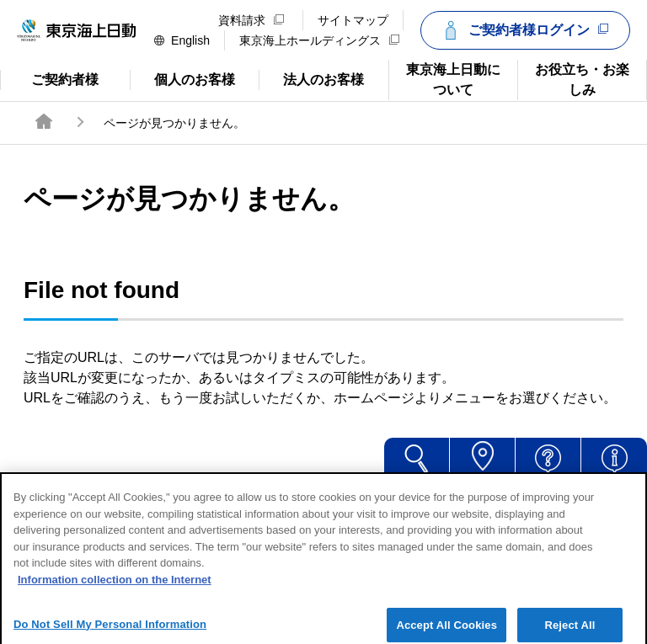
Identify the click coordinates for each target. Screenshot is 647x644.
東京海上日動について (444, 78)
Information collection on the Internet (115, 590)
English (182, 40)
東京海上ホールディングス (319, 40)
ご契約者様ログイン (523, 30)
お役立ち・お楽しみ (573, 78)
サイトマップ (353, 20)
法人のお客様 (311, 78)
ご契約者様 (65, 78)
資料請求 (251, 20)
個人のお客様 (182, 78)
